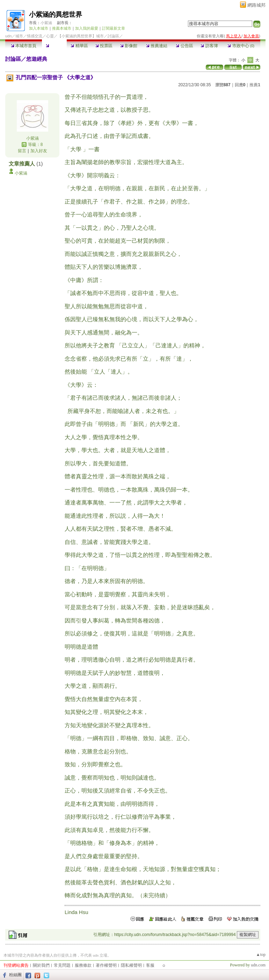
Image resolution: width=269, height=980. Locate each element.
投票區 (104, 46)
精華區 (79, 46)
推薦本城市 (62, 28)
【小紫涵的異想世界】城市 (81, 36)
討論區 (54, 46)
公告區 (184, 46)
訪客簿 (209, 46)
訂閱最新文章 (114, 28)
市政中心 (241, 46)
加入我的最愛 (87, 28)
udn (8, 36)
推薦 (255, 85)
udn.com (258, 965)
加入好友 (39, 151)
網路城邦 (256, 5)
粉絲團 (15, 975)
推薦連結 (157, 46)
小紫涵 (46, 23)
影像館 (129, 46)
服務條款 (83, 965)
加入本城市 (39, 28)
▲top (261, 955)
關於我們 (41, 965)
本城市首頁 (24, 46)
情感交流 (35, 36)
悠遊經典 (37, 59)
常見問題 (62, 965)
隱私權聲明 (131, 965)
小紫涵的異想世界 (56, 14)
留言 (22, 151)
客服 (150, 965)
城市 (19, 36)
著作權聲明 (106, 965)
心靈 (50, 36)
